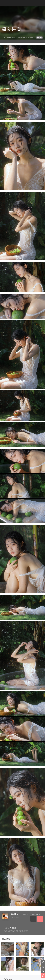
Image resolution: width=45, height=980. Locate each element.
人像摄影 (13, 928)
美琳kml (15, 914)
